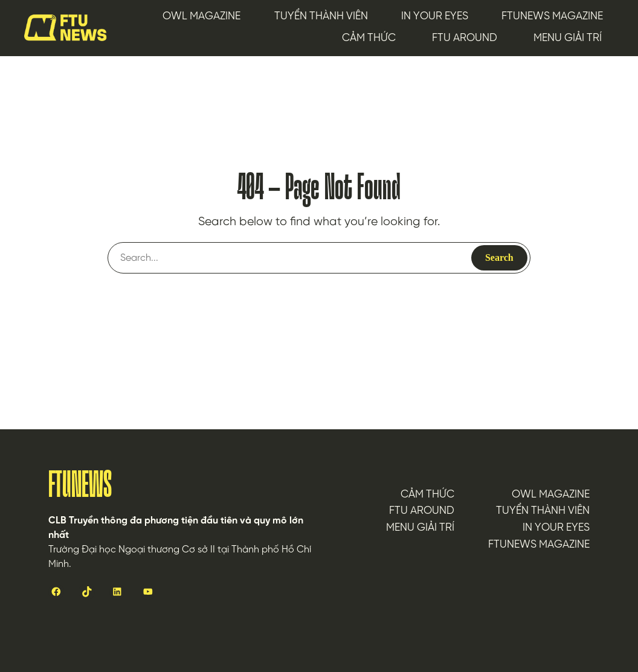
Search (499, 258)
